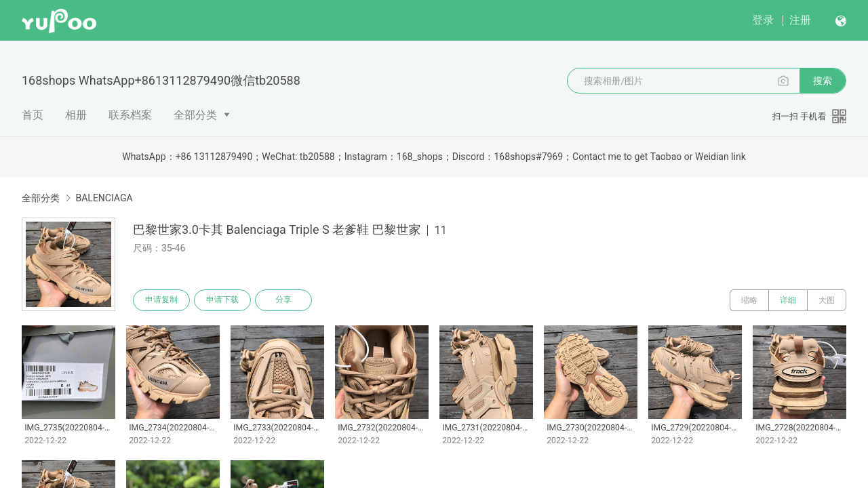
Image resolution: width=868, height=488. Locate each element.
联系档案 (130, 115)
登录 (763, 20)
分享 (283, 300)
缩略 (749, 300)
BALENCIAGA (104, 198)
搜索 (823, 81)
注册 (800, 20)
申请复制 (161, 300)
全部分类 (195, 115)
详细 (788, 300)
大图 (827, 300)
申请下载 (222, 300)
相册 (76, 115)
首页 (33, 115)
